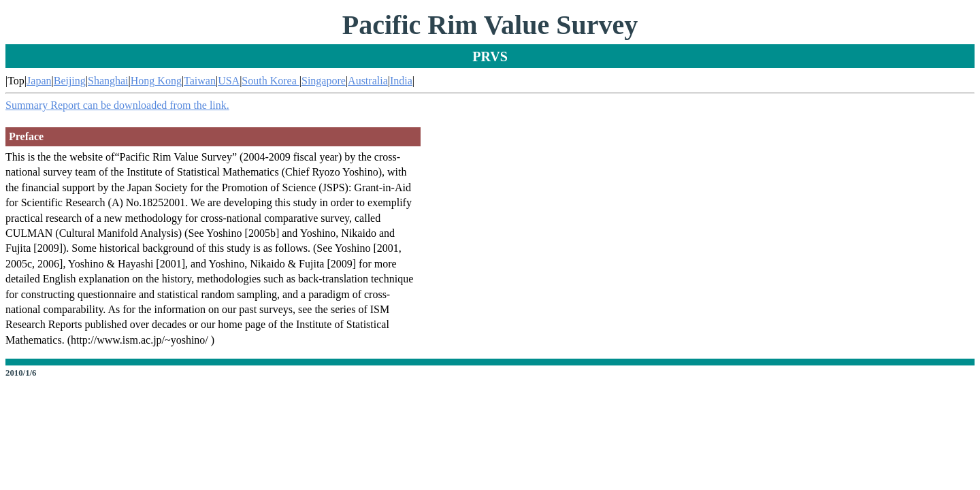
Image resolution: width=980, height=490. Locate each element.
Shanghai (108, 81)
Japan (39, 81)
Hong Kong (156, 81)
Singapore (324, 81)
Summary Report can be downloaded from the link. (117, 105)
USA (229, 81)
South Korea (270, 81)
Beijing (70, 81)
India (401, 81)
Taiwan (200, 81)
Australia (368, 81)
